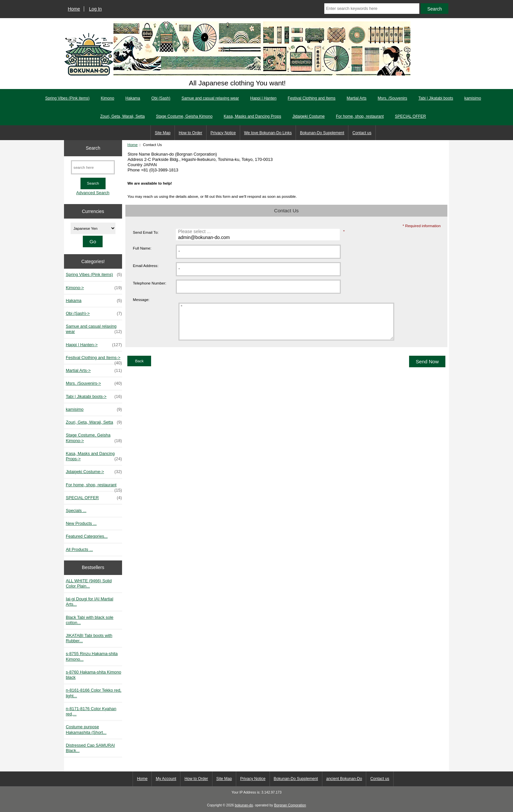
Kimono (107, 98)
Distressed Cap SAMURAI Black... (90, 748)
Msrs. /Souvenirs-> (94, 383)
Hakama (133, 98)
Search (93, 148)
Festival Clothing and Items (312, 98)
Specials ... (76, 511)
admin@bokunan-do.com (259, 238)
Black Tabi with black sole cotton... (89, 620)
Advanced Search (93, 193)
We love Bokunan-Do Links (268, 133)
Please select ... (259, 232)
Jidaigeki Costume (308, 116)
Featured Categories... (87, 536)
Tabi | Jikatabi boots (436, 98)
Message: (141, 300)
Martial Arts (357, 98)
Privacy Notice (223, 133)
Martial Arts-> (94, 371)
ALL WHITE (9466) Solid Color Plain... (89, 583)
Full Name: (142, 248)
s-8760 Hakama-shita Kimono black (93, 675)
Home (74, 9)
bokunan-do (244, 805)
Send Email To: (146, 232)
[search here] (93, 167)
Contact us (362, 133)
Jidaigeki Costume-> (94, 472)
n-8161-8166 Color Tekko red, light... (93, 693)
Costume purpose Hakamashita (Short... (86, 729)
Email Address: (146, 266)
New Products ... (81, 523)
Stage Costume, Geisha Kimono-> (94, 438)
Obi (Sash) (161, 98)
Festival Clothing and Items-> (94, 359)
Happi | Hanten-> (94, 345)
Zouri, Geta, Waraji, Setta (123, 116)
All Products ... (79, 549)
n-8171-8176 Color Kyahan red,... (91, 711)
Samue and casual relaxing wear (210, 98)
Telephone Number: (150, 283)
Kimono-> (94, 288)
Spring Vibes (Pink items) (67, 98)
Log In (96, 9)
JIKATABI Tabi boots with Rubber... (89, 638)
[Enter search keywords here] (372, 9)
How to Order (191, 133)
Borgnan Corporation (290, 805)
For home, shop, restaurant (360, 116)
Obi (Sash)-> (94, 314)
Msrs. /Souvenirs (392, 98)
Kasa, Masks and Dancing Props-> (94, 456)
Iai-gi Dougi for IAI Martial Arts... (89, 601)
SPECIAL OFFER (410, 116)
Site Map (162, 133)
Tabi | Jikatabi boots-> (94, 397)
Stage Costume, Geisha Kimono (184, 116)
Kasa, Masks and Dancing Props (252, 116)
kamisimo (473, 98)
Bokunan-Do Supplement (322, 133)
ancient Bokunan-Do (344, 779)
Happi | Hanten (263, 98)
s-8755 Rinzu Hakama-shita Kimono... (92, 656)
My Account (166, 779)
